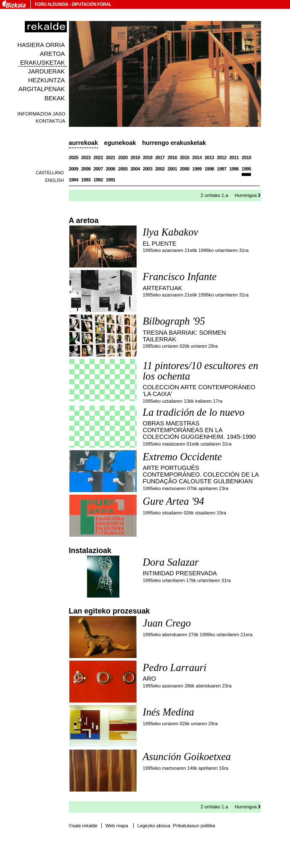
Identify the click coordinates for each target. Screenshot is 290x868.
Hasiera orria (41, 45)
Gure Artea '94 (174, 501)
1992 (98, 180)
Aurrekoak (84, 143)
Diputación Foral (91, 4)
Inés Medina (169, 712)
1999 (197, 169)
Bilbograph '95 (174, 321)
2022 (98, 157)
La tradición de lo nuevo (194, 412)
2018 (148, 157)
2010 (246, 157)
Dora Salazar (171, 562)
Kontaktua (50, 121)
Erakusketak (42, 63)
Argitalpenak (42, 89)
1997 (222, 169)
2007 (98, 169)
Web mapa (117, 826)
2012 (222, 157)
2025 (74, 157)
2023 (86, 157)
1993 (86, 180)
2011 (234, 157)
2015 (185, 157)
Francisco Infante (180, 277)
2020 (123, 157)
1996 (234, 169)
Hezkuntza (46, 80)
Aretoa (53, 54)
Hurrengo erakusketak (174, 143)
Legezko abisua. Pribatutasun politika (176, 826)
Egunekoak (120, 143)
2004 (135, 169)
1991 (111, 180)
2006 (111, 169)
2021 (111, 157)
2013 (210, 157)
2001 (173, 169)
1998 (210, 169)
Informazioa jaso (42, 114)
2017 (160, 157)
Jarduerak (46, 71)
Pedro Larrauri (175, 667)
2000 (185, 169)
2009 (74, 169)
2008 (86, 169)
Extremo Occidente (182, 457)
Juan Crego (167, 623)
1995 (246, 169)
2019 (135, 157)
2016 (173, 157)
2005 (123, 169)
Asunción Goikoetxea (187, 757)
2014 (197, 157)
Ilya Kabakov (171, 232)
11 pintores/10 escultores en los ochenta (201, 371)
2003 (148, 169)
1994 (74, 180)
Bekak (55, 98)
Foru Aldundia (51, 4)
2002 (160, 169)
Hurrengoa (246, 195)
